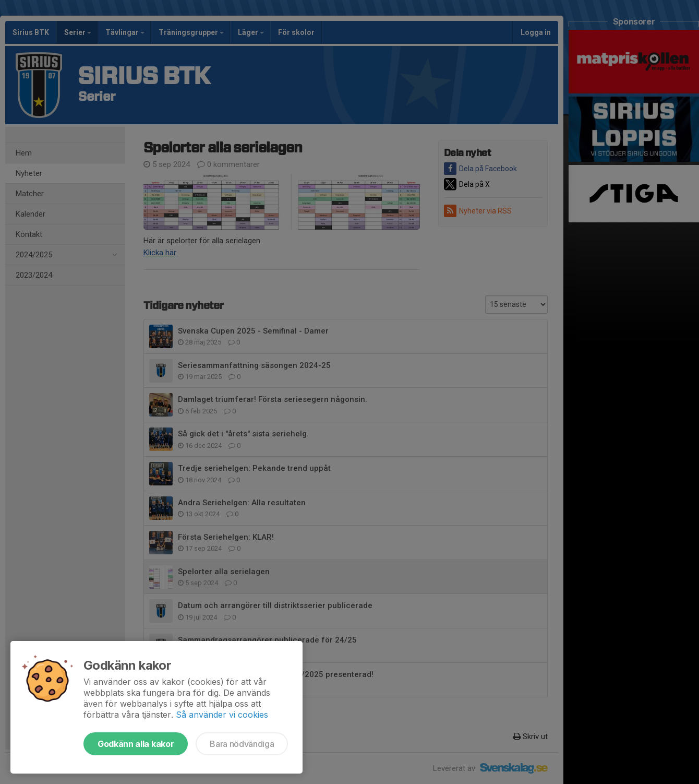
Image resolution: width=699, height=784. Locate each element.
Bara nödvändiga (242, 744)
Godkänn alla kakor (136, 744)
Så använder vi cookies (222, 715)
